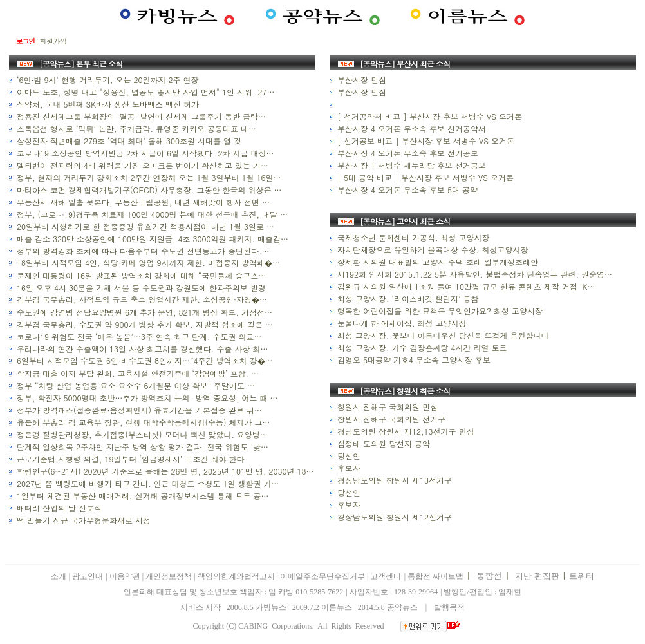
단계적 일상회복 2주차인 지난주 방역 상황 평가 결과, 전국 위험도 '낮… (141, 447)
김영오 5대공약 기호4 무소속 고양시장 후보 (413, 360)
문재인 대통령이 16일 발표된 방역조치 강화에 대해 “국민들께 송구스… (140, 275)
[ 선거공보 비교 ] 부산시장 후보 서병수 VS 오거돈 (425, 141)
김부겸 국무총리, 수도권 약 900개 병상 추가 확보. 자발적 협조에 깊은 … (144, 324)
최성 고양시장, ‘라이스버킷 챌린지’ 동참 (407, 298)
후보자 (348, 468)
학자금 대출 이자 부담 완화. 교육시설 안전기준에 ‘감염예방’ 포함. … (136, 373)
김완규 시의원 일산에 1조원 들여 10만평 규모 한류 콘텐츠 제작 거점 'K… (465, 286)
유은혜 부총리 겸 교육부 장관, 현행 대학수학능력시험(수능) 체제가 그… (142, 422)
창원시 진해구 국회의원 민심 (386, 407)
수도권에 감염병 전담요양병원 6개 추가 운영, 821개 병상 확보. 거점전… (143, 312)
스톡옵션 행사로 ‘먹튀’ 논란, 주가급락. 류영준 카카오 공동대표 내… (135, 128)
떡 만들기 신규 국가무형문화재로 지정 (82, 520)
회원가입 (53, 41)
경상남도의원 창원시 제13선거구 (393, 480)
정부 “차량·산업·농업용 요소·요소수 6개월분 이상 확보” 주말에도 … (135, 385)
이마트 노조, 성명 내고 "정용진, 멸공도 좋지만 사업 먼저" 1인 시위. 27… (145, 92)
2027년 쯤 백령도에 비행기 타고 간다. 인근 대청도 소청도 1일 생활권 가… (147, 483)
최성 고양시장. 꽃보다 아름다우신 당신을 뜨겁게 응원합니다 (442, 335)
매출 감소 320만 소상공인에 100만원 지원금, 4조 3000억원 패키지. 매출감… (151, 239)
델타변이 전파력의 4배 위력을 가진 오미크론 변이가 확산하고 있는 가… (141, 165)
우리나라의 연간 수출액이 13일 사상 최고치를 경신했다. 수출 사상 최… (141, 349)
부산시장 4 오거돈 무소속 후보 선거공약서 (410, 128)
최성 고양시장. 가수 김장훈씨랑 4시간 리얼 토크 (421, 347)
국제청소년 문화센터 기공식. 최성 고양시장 (412, 237)
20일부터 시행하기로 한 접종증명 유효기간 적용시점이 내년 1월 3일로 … (144, 226)
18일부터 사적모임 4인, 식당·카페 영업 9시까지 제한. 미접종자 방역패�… (147, 262)
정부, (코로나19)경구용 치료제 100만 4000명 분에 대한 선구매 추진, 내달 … (151, 214)
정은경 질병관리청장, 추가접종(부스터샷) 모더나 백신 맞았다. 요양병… (141, 434)
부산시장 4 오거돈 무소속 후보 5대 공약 (406, 190)
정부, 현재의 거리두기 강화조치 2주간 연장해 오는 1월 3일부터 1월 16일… (148, 177)
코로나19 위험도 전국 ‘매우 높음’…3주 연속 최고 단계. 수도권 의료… (138, 336)
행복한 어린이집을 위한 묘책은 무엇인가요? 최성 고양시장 (439, 311)
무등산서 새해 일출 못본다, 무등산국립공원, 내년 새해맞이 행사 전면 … (142, 202)
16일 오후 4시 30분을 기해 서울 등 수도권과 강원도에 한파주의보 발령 (140, 288)
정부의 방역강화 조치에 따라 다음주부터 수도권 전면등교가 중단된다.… (142, 251)
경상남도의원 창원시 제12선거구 (393, 517)
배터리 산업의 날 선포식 (58, 508)
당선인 (348, 456)
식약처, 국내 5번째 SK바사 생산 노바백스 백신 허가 (107, 104)
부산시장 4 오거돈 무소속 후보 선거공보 (407, 153)
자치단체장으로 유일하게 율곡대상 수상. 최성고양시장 (432, 250)
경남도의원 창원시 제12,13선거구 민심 (405, 431)
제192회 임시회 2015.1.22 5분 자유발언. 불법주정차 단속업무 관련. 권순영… (473, 274)
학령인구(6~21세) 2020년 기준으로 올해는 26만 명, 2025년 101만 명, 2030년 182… (166, 471)
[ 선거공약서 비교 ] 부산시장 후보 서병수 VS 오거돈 (428, 116)
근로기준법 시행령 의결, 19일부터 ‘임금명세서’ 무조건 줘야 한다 (129, 459)
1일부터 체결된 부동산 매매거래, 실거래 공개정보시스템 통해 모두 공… (142, 496)
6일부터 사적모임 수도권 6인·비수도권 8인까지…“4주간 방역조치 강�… (144, 360)
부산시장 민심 (360, 80)
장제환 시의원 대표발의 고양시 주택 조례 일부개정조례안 (436, 262)
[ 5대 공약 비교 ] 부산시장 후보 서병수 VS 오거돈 (424, 177)
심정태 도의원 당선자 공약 (382, 443)
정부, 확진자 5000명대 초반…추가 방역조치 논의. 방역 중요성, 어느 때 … (146, 398)
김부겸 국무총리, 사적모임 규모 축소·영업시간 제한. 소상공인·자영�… (141, 299)
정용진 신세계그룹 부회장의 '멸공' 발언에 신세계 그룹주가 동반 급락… (140, 116)
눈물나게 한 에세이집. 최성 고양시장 (401, 323)
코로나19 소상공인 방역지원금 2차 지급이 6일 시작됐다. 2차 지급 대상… (144, 153)
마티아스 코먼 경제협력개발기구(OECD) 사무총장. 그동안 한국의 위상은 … (148, 190)
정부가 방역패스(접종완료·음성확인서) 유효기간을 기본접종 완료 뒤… (138, 410)
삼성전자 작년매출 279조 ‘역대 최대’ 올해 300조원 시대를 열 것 (128, 141)
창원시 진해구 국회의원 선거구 (390, 419)
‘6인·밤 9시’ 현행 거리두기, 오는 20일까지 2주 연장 (107, 80)
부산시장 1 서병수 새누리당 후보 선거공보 (410, 165)
